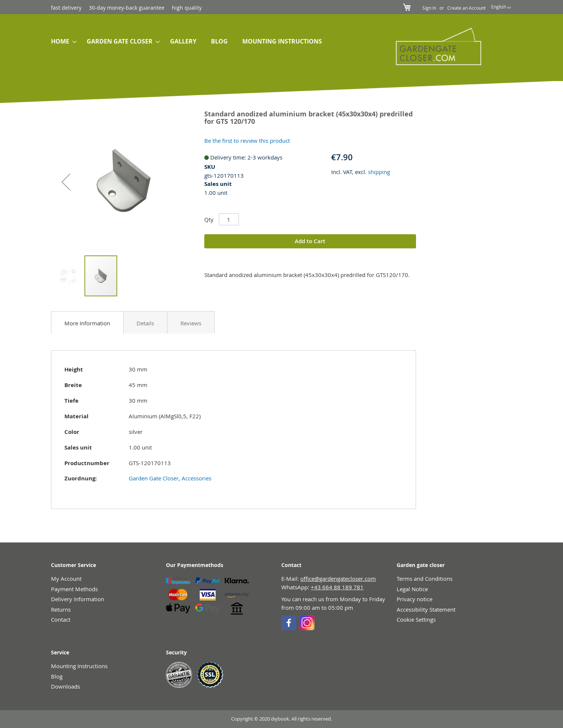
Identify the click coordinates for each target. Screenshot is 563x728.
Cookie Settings (416, 619)
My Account (66, 579)
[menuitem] (62, 41)
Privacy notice (415, 599)
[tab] (87, 322)
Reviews (191, 323)
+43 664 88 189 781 (337, 587)
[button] (501, 8)
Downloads (65, 686)
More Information (87, 323)
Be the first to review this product (247, 141)
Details (145, 323)
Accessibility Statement (426, 609)
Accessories (196, 478)
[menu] (210, 41)
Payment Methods (74, 589)
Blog (57, 676)
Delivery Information (78, 599)
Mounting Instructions (79, 666)
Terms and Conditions (425, 579)
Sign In (429, 8)
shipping (379, 172)
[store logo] (435, 46)
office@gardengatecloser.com (338, 579)
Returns (61, 609)
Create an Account (466, 8)
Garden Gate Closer (154, 478)
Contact (61, 619)
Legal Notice (412, 589)
